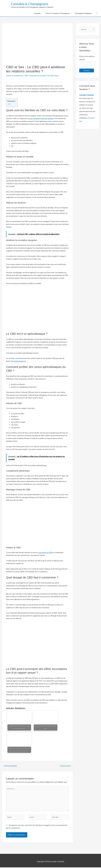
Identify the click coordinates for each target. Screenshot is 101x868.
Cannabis (37, 14)
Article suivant (66, 766)
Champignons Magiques (83, 14)
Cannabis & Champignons (34, 4)
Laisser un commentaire (15, 76)
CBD (26, 76)
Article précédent (10, 766)
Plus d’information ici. (19, 362)
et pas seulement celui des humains (41, 119)
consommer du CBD (45, 553)
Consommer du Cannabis (37, 76)
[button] (97, 14)
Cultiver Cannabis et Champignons (58, 14)
